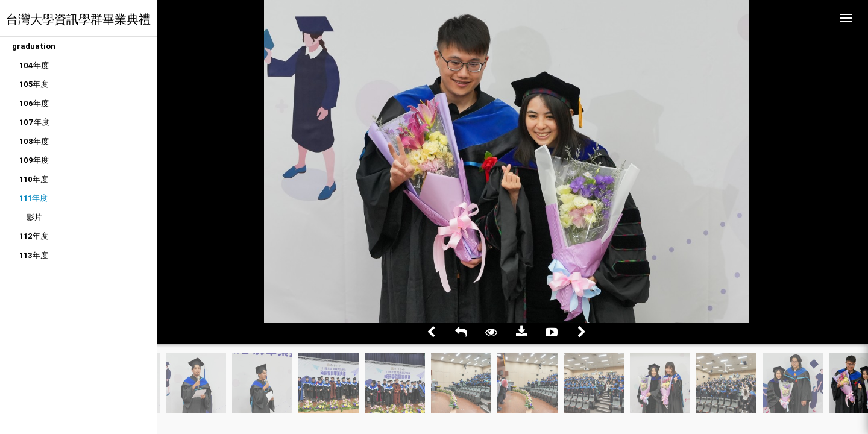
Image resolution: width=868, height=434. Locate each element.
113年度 (34, 255)
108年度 (34, 141)
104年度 (34, 65)
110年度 (34, 179)
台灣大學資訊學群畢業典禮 (78, 19)
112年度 (34, 236)
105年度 (34, 84)
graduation (34, 46)
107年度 (34, 122)
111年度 (33, 198)
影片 (34, 217)
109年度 (34, 160)
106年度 (34, 103)
